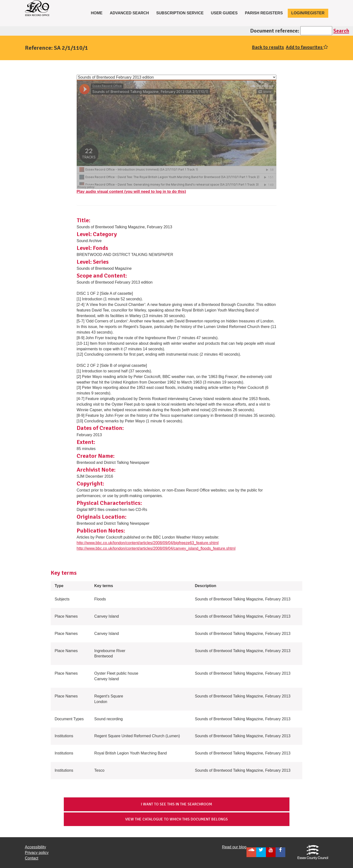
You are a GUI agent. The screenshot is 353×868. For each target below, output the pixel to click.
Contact (32, 858)
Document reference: (275, 31)
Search (341, 31)
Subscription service (180, 13)
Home (98, 13)
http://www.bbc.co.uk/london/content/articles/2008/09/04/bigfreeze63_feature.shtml (148, 543)
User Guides (224, 13)
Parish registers (264, 13)
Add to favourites (307, 47)
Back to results (268, 47)
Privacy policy (37, 853)
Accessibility (36, 847)
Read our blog (234, 847)
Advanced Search (129, 13)
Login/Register (308, 13)
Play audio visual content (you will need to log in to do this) (131, 192)
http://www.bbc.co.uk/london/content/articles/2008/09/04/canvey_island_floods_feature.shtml (156, 548)
